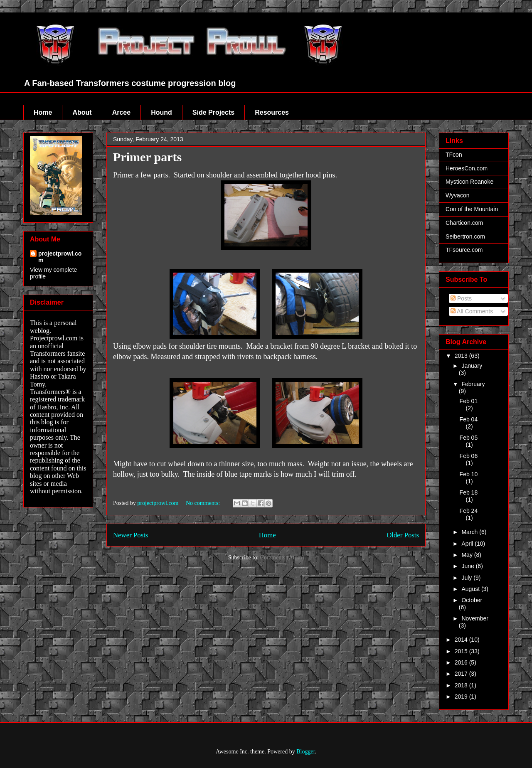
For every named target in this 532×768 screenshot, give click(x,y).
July (467, 578)
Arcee (121, 112)
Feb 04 (469, 419)
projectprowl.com (60, 257)
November (475, 618)
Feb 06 (469, 456)
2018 (462, 685)
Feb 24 (469, 511)
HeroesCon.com (467, 168)
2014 (462, 640)
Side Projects (213, 112)
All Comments (472, 311)
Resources (272, 112)
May (468, 555)
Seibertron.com (465, 236)
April (468, 544)
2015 (462, 651)
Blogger (305, 752)
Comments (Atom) (282, 558)
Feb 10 (469, 474)
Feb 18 (469, 492)
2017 (462, 674)
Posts (461, 298)
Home (43, 112)
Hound (161, 112)
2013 (462, 356)
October (472, 600)
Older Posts (403, 535)
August (471, 589)
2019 (462, 697)
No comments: (204, 503)
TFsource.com (464, 250)
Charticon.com (464, 223)
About (82, 112)
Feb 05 (469, 438)
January (472, 366)
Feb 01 (469, 401)
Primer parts (147, 157)
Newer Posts (131, 535)
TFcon (454, 155)
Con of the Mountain (472, 209)
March (470, 532)
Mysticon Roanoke (469, 182)
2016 (462, 662)
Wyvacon (457, 195)
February (473, 384)
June (468, 566)
